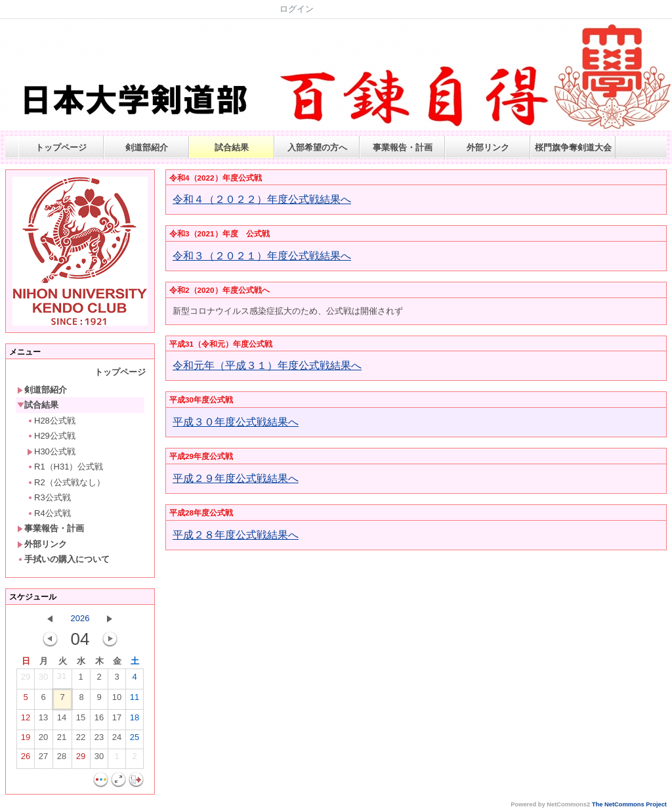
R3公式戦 (49, 497)
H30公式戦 (51, 451)
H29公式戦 (51, 436)
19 (26, 740)
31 (62, 679)
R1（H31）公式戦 (65, 467)
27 (43, 759)
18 (135, 720)
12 (26, 720)
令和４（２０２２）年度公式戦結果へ (262, 199)
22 (81, 740)
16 (99, 720)
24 (117, 740)
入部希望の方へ (317, 147)
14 (62, 720)
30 (43, 680)
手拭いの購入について (63, 559)
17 (117, 720)
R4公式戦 (49, 513)
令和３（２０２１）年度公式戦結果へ (262, 256)
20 (43, 740)
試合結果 (232, 147)
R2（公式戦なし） (66, 482)
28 (62, 759)
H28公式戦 (51, 421)
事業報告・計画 (403, 147)
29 (26, 680)
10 (117, 700)
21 (62, 740)
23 (99, 740)
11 (135, 700)
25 (135, 740)
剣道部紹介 (147, 147)
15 (81, 720)
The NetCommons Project (629, 804)
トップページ (61, 147)
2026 (80, 618)
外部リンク (488, 147)
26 (26, 759)
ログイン (297, 9)
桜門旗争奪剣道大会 (573, 147)
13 (43, 720)
